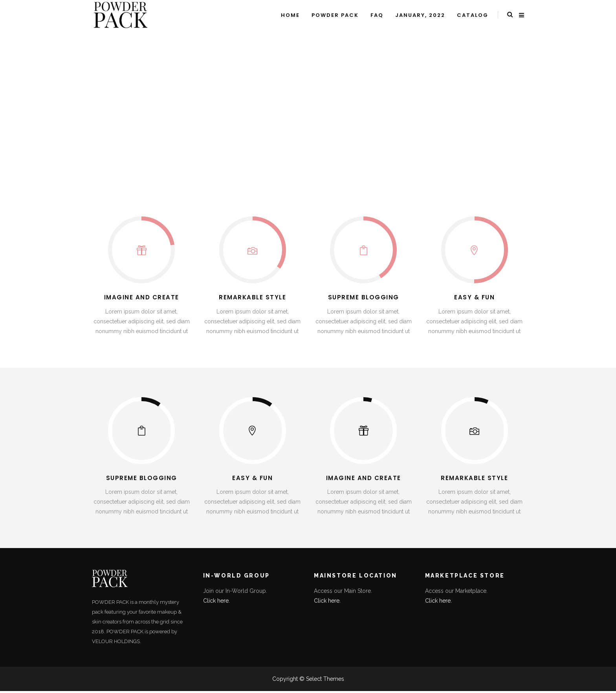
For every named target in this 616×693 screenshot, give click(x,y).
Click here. (216, 601)
